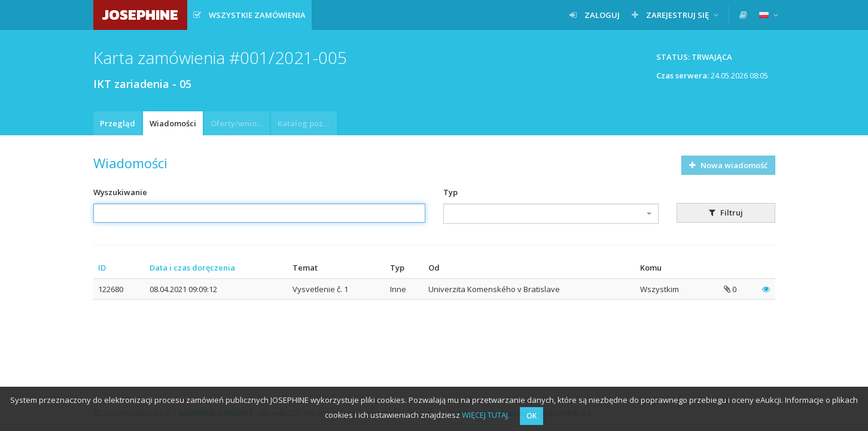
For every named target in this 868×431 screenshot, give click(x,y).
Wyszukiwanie (120, 192)
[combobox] (551, 214)
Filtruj (726, 213)
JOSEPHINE (140, 15)
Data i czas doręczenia (192, 268)
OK (532, 416)
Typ (450, 192)
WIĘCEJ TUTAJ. (486, 415)
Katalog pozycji (307, 123)
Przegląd (118, 123)
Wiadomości (173, 123)
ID (102, 268)
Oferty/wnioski (239, 123)
